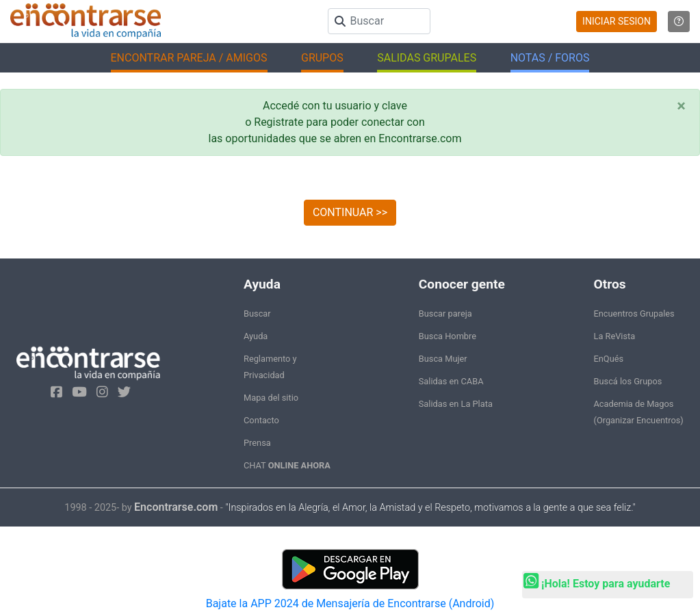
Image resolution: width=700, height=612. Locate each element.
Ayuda (256, 336)
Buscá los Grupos (628, 381)
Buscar (257, 314)
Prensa (257, 443)
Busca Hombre (448, 336)
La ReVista (615, 336)
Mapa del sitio (271, 398)
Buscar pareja (445, 314)
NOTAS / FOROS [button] (550, 58)
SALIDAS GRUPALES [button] (427, 58)
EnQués (609, 359)
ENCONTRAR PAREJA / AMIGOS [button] (189, 58)
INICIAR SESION (617, 21)
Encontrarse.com (176, 507)
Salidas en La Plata (456, 404)
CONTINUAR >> (350, 212)
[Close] (681, 106)
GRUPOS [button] (322, 58)
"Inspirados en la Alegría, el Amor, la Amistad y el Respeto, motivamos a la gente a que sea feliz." (430, 508)
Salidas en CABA (451, 381)
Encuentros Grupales (634, 314)
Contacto (261, 420)
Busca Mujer (443, 359)
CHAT (287, 465)
